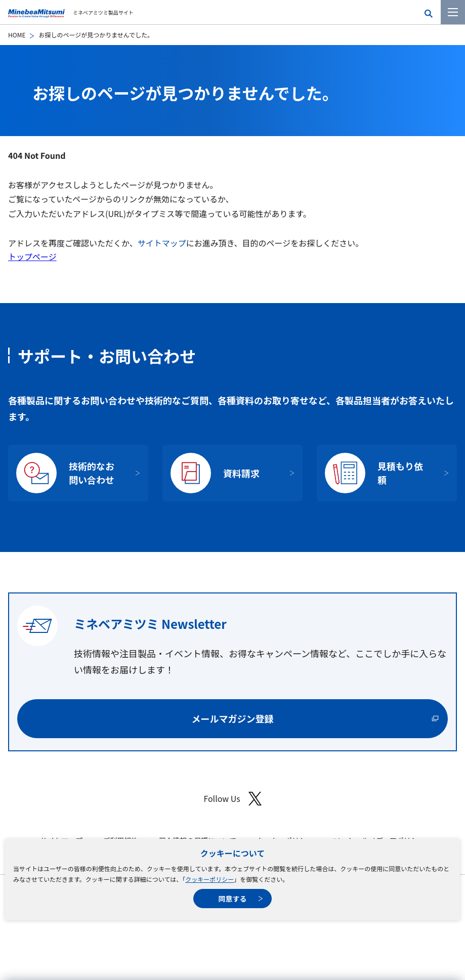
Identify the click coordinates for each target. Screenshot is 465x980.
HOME (17, 35)
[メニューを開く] (453, 12)
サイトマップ (162, 243)
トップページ (32, 257)
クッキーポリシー (209, 879)
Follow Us (232, 799)
